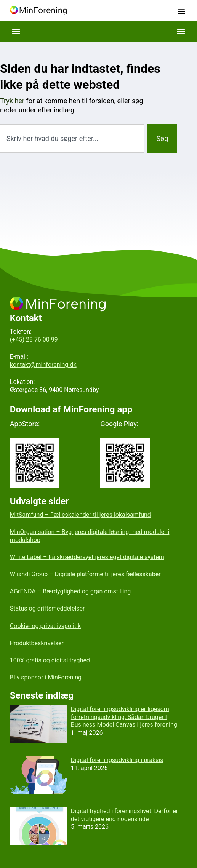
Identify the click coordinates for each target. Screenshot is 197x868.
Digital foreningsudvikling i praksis (117, 760)
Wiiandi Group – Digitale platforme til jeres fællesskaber (85, 574)
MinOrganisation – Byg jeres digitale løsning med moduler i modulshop (90, 536)
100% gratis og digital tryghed (50, 660)
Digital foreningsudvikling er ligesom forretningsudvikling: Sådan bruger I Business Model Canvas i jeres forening (124, 717)
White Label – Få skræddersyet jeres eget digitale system (87, 557)
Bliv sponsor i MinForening (46, 677)
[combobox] (72, 138)
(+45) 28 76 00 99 (34, 340)
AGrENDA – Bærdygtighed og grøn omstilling (70, 591)
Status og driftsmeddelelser (47, 608)
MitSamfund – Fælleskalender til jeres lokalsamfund (80, 515)
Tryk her (12, 101)
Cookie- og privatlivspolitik (45, 626)
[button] (181, 11)
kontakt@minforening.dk (43, 365)
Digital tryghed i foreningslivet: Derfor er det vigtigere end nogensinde (124, 815)
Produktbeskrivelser (37, 643)
